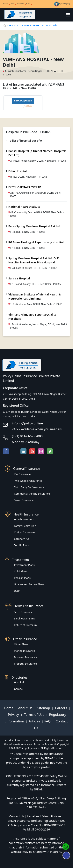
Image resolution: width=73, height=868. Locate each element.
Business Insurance (26, 657)
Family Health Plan (25, 526)
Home (9, 708)
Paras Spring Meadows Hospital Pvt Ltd (34, 226)
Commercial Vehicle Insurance (32, 494)
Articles (35, 721)
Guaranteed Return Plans (29, 584)
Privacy (14, 715)
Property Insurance (25, 664)
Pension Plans (22, 578)
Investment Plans (24, 565)
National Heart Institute (24, 207)
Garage (18, 689)
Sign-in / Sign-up (62, 4)
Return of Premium (25, 625)
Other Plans (21, 644)
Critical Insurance (24, 532)
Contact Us (20, 4)
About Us (26, 708)
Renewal (6, 4)
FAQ (48, 721)
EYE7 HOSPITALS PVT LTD (25, 187)
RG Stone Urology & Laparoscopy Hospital (36, 242)
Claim (13, 4)
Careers (61, 708)
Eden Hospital (18, 171)
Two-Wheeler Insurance (28, 481)
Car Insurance (22, 474)
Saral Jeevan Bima (25, 618)
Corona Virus (22, 539)
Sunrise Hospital (19, 278)
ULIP (17, 591)
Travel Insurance (24, 500)
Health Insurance (24, 519)
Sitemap (44, 708)
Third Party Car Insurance (29, 487)
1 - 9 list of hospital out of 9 (24, 141)
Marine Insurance (24, 651)
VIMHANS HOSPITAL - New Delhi (40, 26)
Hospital (14, 26)
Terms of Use (34, 715)
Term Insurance (23, 612)
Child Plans (21, 571)
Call (28, 4)
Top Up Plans (22, 545)
